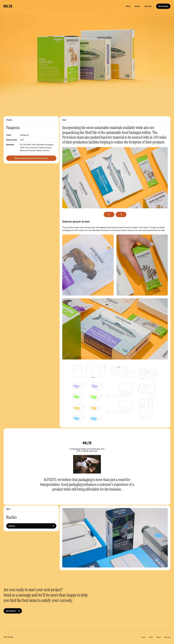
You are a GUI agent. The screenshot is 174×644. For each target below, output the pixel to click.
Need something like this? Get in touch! (31, 158)
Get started (13, 611)
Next (121, 214)
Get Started (163, 6)
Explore (31, 526)
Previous (109, 214)
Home (143, 637)
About (137, 6)
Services (148, 6)
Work (128, 6)
